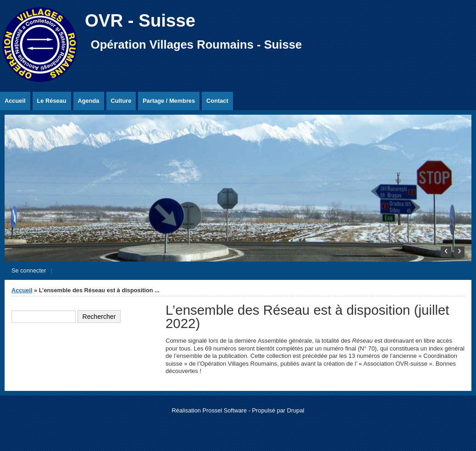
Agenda (89, 101)
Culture (121, 101)
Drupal (296, 410)
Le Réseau (52, 101)
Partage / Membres (169, 101)
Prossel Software (224, 410)
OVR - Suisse (140, 20)
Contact (217, 101)
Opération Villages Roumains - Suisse (196, 45)
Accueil (15, 101)
